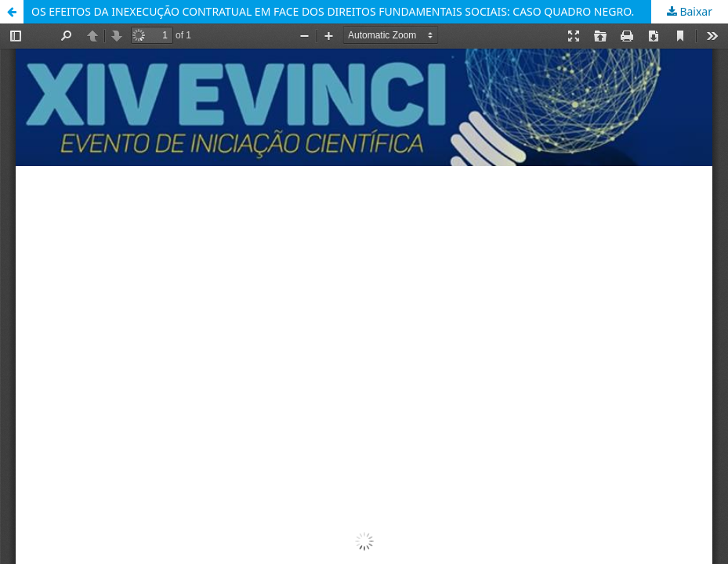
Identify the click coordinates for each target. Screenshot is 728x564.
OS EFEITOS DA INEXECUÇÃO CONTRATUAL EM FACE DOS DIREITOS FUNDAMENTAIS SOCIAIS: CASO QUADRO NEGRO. (333, 11)
